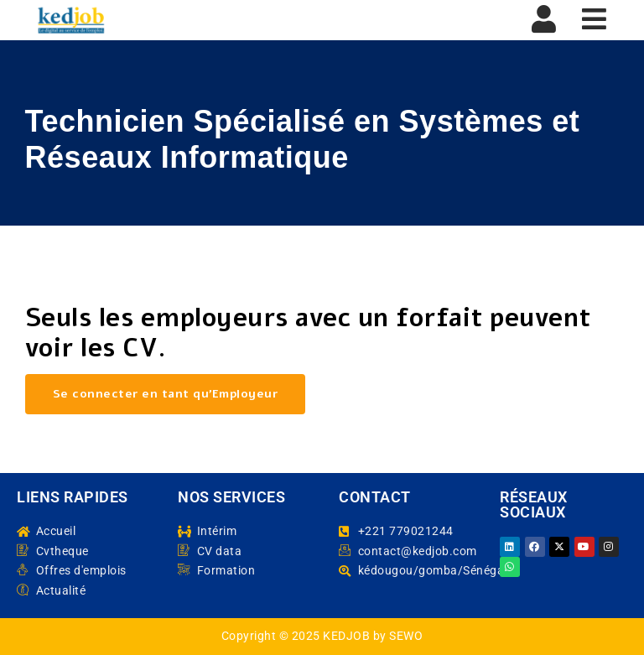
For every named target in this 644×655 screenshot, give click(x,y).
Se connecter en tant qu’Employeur (166, 394)
